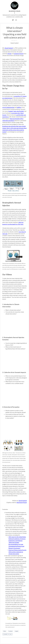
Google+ (17, 631)
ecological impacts (19, 54)
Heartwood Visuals (22, 502)
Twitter (5, 631)
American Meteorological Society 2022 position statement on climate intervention (17, 552)
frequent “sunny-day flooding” (16, 111)
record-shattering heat (8, 107)
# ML (11, 634)
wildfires (19, 107)
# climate (5, 634)
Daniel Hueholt (9, 48)
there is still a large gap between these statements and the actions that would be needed (14, 130)
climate (9, 54)
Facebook (10, 631)
